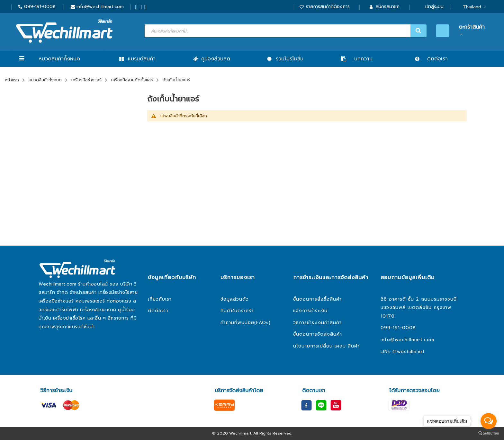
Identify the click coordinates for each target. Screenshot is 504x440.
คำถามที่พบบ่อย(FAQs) (246, 323)
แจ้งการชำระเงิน (310, 311)
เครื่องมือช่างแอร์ (86, 80)
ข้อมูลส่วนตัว (235, 299)
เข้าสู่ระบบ (434, 7)
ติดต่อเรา (158, 311)
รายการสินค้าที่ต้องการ (328, 7)
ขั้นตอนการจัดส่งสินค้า (318, 334)
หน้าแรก (12, 80)
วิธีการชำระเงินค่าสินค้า (317, 323)
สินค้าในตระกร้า (237, 311)
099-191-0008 (40, 7)
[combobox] (285, 31)
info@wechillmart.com (100, 7)
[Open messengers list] (489, 421)
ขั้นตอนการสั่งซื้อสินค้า (317, 299)
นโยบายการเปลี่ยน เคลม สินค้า (326, 346)
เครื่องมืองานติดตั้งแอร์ (132, 80)
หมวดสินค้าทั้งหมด (59, 59)
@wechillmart (409, 352)
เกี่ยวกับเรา (160, 299)
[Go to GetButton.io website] (489, 433)
